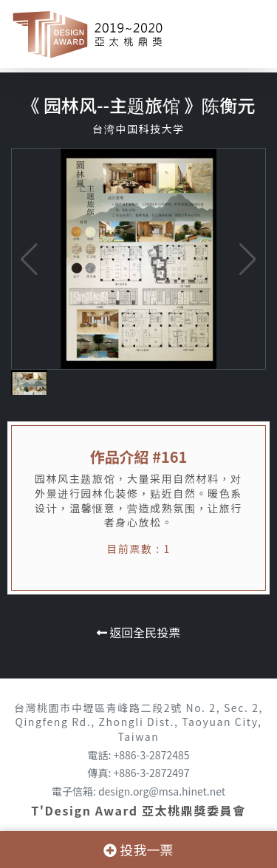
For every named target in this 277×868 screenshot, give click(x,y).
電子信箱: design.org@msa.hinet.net (138, 791)
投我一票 (138, 850)
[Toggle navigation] (244, 34)
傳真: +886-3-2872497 (139, 773)
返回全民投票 (139, 632)
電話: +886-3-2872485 (139, 755)
